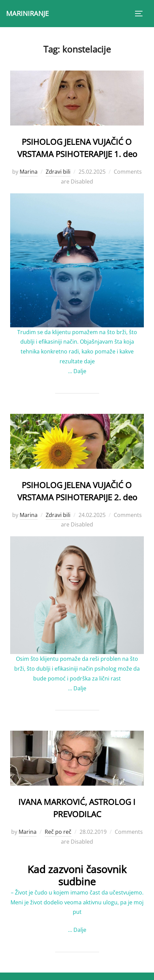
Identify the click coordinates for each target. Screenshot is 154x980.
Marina (29, 172)
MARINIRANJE (27, 13)
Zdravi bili (58, 172)
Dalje (80, 371)
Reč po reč (58, 832)
